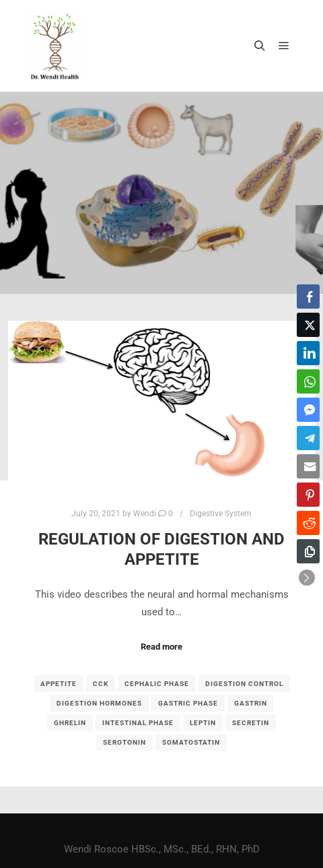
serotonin (124, 742)
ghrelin (70, 723)
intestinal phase (138, 723)
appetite (59, 684)
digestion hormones (99, 703)
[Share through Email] (308, 466)
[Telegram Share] (308, 438)
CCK (101, 684)
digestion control (244, 684)
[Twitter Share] (308, 325)
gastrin (251, 703)
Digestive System (221, 514)
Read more (161, 647)
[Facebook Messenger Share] (308, 410)
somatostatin (191, 742)
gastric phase (188, 703)
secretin (251, 723)
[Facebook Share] (308, 297)
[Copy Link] (308, 551)
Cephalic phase (157, 684)
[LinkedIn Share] (308, 353)
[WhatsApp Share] (308, 381)
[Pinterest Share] (308, 495)
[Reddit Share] (308, 523)
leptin (203, 723)
